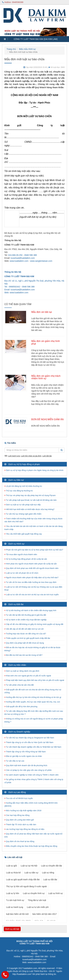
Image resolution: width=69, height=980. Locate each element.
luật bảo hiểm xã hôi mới (17, 914)
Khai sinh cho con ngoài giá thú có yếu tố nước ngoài (28, 676)
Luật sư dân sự (31, 873)
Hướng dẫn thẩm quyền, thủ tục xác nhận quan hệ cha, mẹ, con (32, 702)
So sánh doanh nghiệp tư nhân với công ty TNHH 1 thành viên (31, 775)
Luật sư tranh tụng (15, 907)
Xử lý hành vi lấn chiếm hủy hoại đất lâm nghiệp (25, 620)
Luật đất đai (47, 456)
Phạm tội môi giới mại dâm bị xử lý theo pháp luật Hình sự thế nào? (34, 550)
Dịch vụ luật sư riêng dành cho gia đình (22, 671)
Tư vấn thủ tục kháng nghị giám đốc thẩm (23, 514)
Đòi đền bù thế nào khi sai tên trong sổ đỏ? (23, 655)
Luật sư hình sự (56, 893)
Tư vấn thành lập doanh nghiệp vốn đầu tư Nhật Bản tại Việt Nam (33, 747)
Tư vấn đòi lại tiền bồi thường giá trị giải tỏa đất (25, 615)
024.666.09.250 (15, 255)
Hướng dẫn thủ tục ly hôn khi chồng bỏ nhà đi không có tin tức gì (33, 697)
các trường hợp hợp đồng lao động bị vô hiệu (24, 829)
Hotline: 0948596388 (13, 2)
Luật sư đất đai (50, 880)
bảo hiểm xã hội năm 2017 (45, 914)
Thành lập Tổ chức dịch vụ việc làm (20, 824)
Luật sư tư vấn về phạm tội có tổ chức (21, 573)
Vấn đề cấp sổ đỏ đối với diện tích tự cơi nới (24, 629)
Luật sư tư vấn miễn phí (38, 907)
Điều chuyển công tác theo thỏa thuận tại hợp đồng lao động (31, 846)
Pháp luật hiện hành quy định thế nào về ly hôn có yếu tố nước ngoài (34, 680)
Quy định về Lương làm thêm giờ (19, 820)
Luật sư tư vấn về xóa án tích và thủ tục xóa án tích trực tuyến (32, 595)
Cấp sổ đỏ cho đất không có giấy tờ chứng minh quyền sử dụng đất (34, 624)
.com (26, 293)
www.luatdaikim (17, 293)
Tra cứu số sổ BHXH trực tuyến (19, 798)
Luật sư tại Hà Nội (29, 866)
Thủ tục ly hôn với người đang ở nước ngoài (26, 886)
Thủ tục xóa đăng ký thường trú (19, 491)
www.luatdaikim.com (19, 261)
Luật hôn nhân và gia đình (31, 456)
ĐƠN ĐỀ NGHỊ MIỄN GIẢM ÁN (47, 419)
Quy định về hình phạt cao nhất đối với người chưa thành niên (31, 568)
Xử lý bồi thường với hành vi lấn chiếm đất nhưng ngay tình (30, 610)
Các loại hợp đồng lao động (17, 815)
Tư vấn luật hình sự (15, 900)
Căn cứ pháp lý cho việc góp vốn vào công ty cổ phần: (28, 770)
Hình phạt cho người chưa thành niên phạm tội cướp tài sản (31, 564)
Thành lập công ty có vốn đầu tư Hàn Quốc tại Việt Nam (29, 742)
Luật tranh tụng (14, 456)
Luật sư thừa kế (13, 873)
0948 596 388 (30, 255)
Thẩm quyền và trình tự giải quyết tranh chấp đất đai (27, 638)
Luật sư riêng (48, 873)
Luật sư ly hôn (13, 893)
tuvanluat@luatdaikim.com (23, 258)
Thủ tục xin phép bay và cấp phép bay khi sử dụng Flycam (30, 495)
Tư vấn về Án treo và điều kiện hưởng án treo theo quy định (30, 582)
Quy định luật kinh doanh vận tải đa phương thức (26, 765)
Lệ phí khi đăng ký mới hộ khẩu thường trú (23, 486)
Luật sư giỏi (11, 866)
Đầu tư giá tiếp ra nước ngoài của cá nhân (23, 756)
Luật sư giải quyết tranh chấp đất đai (23, 880)
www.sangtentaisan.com (41, 261)
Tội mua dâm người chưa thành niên (21, 554)
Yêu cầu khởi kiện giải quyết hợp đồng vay (23, 534)
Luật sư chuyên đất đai (51, 866)
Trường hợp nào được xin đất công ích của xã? (25, 634)
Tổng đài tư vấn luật (37, 900)
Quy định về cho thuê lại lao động (19, 841)
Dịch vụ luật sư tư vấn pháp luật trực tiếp (22, 505)
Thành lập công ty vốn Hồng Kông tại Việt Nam (25, 752)
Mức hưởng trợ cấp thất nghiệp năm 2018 (23, 811)
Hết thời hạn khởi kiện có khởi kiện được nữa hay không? (29, 509)
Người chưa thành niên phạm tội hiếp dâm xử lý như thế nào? (31, 577)
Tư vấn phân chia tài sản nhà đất (19, 685)
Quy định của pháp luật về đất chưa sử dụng (24, 643)
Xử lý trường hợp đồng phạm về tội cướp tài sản (26, 559)
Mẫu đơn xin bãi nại (42, 312)
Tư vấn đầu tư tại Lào (14, 761)
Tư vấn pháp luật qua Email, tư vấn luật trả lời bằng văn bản (30, 500)
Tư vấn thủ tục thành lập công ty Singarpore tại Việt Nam (29, 738)
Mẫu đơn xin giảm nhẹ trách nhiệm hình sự (46, 377)
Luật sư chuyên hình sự (34, 893)
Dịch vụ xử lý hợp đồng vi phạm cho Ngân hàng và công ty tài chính (34, 470)
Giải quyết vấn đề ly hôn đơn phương (21, 706)
